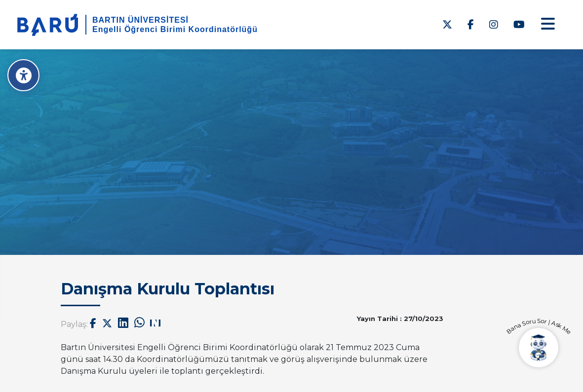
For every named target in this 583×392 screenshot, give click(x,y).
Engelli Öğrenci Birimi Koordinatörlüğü (175, 29)
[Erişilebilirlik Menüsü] (23, 75)
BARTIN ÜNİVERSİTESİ (140, 20)
